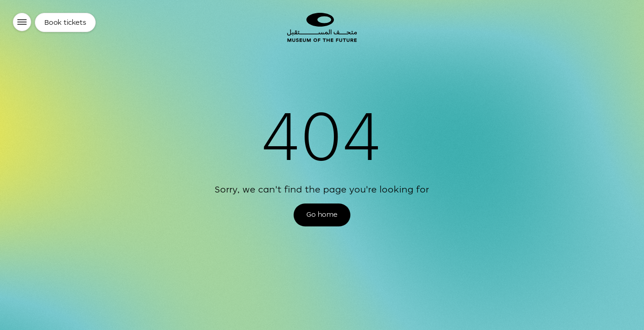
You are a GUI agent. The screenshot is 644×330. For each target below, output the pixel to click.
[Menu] (22, 22)
